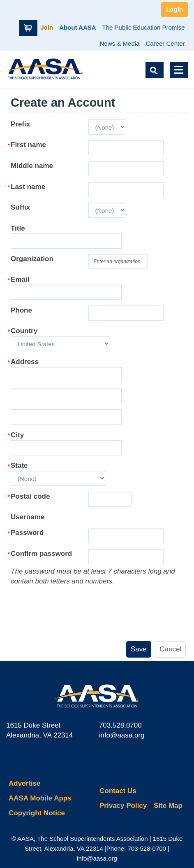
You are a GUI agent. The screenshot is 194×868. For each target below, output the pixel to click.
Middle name (32, 166)
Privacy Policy (123, 806)
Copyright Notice (37, 813)
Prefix (20, 124)
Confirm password (41, 554)
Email (20, 279)
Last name (28, 187)
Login (174, 9)
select (148, 259)
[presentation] (73, 602)
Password (27, 533)
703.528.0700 (120, 725)
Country (24, 331)
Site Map (168, 806)
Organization (32, 259)
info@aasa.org (122, 735)
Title (18, 228)
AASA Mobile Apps (40, 798)
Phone (21, 310)
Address (25, 362)
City (17, 435)
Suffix (20, 207)
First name (28, 145)
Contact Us (118, 791)
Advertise (24, 783)
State (19, 465)
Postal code (30, 496)
